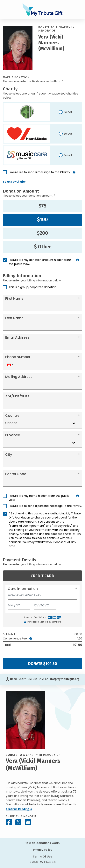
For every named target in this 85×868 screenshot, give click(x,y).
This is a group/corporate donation (32, 287)
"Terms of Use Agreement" (27, 526)
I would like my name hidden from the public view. (39, 498)
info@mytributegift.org (64, 679)
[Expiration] (19, 605)
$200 (42, 233)
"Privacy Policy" (62, 526)
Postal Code (16, 474)
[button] (74, 174)
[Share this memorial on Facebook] (9, 822)
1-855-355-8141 (35, 679)
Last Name (14, 318)
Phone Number (18, 357)
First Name (14, 299)
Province (13, 435)
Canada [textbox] (11, 423)
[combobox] (10, 365)
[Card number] (42, 596)
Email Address (17, 337)
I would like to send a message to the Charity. (40, 172)
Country (12, 416)
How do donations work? (42, 843)
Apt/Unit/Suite (17, 396)
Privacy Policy (43, 850)
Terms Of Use (42, 857)
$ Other (42, 247)
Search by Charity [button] (14, 182)
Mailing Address (19, 377)
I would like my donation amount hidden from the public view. (40, 262)
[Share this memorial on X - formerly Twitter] (18, 822)
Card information (23, 589)
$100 (42, 220)
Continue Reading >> (19, 809)
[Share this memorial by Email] (28, 822)
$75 (43, 206)
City (9, 455)
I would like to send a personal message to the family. (45, 506)
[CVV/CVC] (45, 605)
